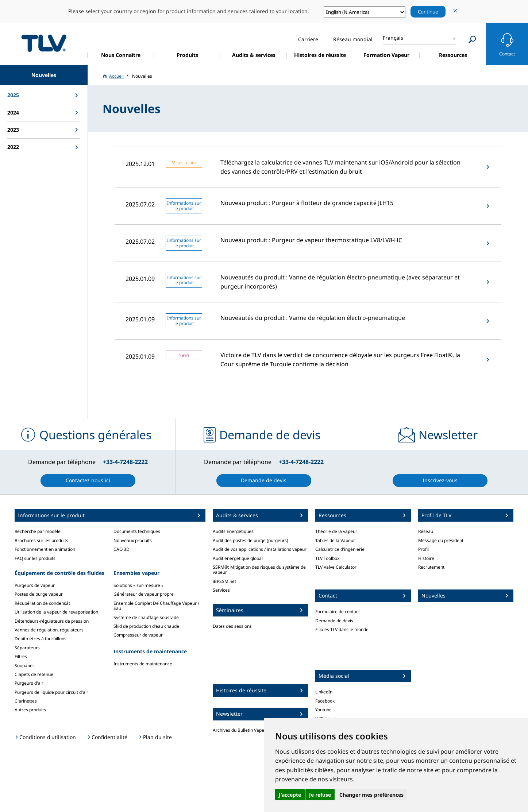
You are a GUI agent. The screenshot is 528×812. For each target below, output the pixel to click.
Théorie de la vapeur (336, 531)
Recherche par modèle (38, 531)
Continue (428, 12)
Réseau (426, 531)
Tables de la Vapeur (335, 540)
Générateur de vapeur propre (144, 594)
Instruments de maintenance (143, 664)
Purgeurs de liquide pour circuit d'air (51, 692)
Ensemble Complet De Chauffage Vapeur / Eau (156, 606)
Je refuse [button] (320, 795)
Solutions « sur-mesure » (138, 585)
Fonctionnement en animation (45, 549)
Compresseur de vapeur (138, 635)
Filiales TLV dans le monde (342, 629)
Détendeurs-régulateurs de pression (52, 621)
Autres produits (30, 710)
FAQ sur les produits (35, 558)
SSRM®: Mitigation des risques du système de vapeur (259, 570)
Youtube (323, 710)
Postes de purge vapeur (39, 594)
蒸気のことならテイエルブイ (44, 43)
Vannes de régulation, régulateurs (49, 630)
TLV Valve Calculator (336, 567)
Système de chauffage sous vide (146, 617)
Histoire (426, 558)
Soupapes (25, 666)
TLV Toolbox (327, 558)
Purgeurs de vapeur (35, 585)
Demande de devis (334, 621)
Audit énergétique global (238, 558)
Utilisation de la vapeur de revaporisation (56, 612)
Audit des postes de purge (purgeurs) (250, 540)
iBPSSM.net (224, 581)
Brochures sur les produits (41, 540)
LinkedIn (324, 692)
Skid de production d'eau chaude (146, 626)
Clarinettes (26, 701)
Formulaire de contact (338, 612)
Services (221, 590)
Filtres (21, 656)
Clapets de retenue (34, 674)
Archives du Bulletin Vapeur (241, 730)
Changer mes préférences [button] (371, 795)
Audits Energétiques (233, 531)
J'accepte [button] (290, 795)
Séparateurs (27, 648)
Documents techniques (137, 531)
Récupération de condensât (42, 603)
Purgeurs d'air (29, 683)
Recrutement (431, 567)
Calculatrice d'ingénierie (340, 549)
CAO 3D (122, 549)
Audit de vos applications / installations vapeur (260, 549)
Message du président (441, 540)
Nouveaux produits (133, 540)
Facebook (325, 701)
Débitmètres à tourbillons (41, 639)
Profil (423, 549)
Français (393, 38)
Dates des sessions (232, 626)
